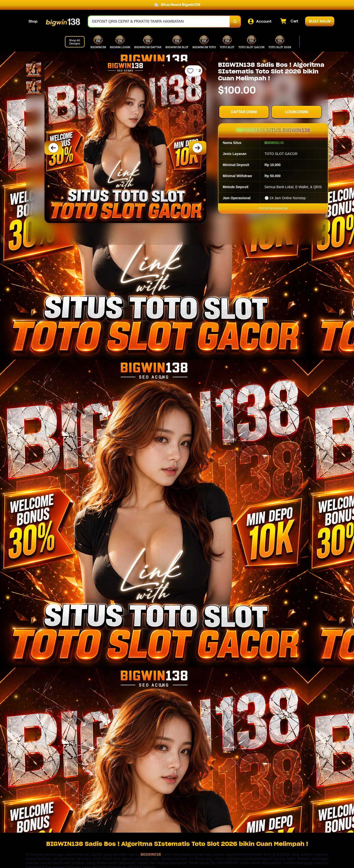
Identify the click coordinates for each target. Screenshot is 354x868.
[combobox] (159, 21)
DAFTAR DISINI (244, 112)
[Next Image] (197, 148)
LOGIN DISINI (296, 112)
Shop (33, 21)
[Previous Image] (53, 148)
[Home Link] (63, 21)
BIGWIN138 (151, 854)
